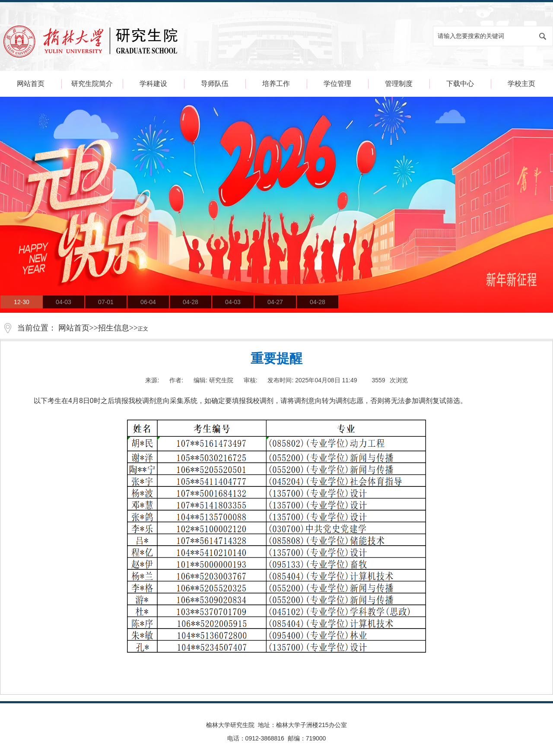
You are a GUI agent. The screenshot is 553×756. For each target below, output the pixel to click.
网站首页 (31, 84)
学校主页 (521, 84)
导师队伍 (215, 84)
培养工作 (276, 84)
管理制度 (399, 84)
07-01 (106, 302)
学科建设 (153, 84)
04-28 (191, 302)
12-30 (22, 302)
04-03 (64, 302)
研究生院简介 (92, 84)
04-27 (275, 302)
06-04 (148, 302)
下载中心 (460, 84)
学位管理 (337, 84)
